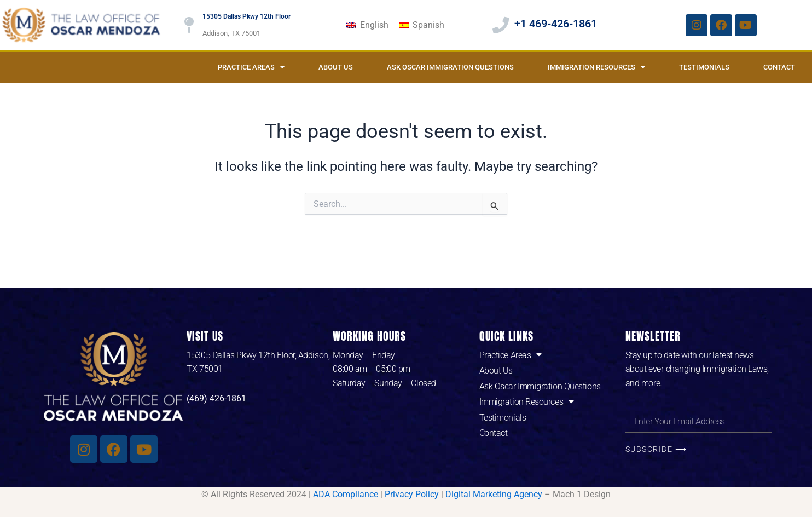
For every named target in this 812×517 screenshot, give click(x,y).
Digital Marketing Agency (494, 494)
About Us (336, 67)
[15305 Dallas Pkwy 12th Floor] (189, 25)
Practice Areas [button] (251, 67)
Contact (779, 67)
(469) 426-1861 (216, 398)
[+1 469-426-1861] (501, 25)
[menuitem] (367, 25)
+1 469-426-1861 (556, 24)
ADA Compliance (346, 494)
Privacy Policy (412, 494)
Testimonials (704, 67)
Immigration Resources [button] (596, 67)
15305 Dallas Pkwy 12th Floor (246, 16)
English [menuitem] (374, 25)
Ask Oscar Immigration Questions (450, 67)
